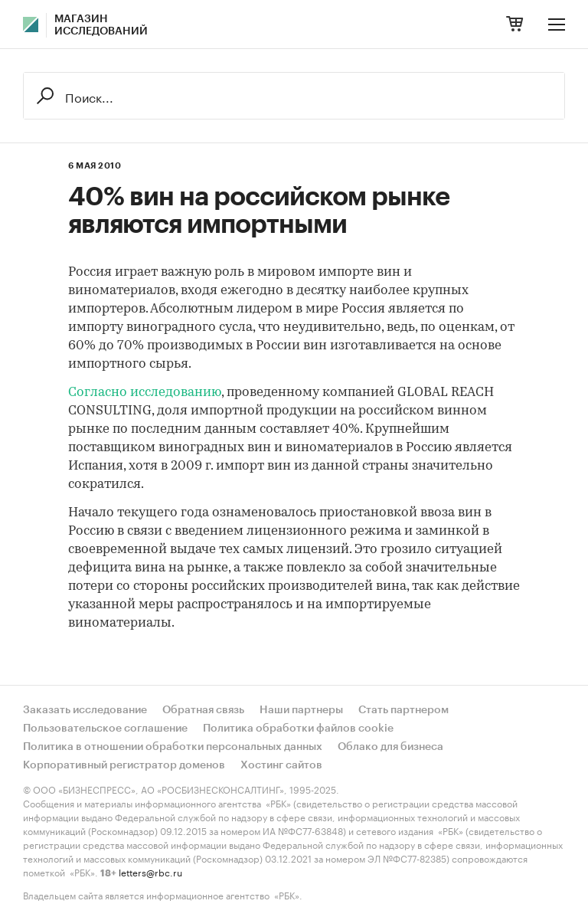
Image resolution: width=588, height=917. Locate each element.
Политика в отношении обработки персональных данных (173, 747)
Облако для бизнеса (390, 747)
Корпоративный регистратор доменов (124, 765)
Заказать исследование (85, 710)
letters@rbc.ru (150, 871)
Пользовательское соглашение (105, 729)
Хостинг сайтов (281, 765)
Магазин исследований (101, 25)
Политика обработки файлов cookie (298, 729)
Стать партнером (403, 710)
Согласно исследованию (145, 393)
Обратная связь (203, 710)
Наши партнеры (301, 710)
